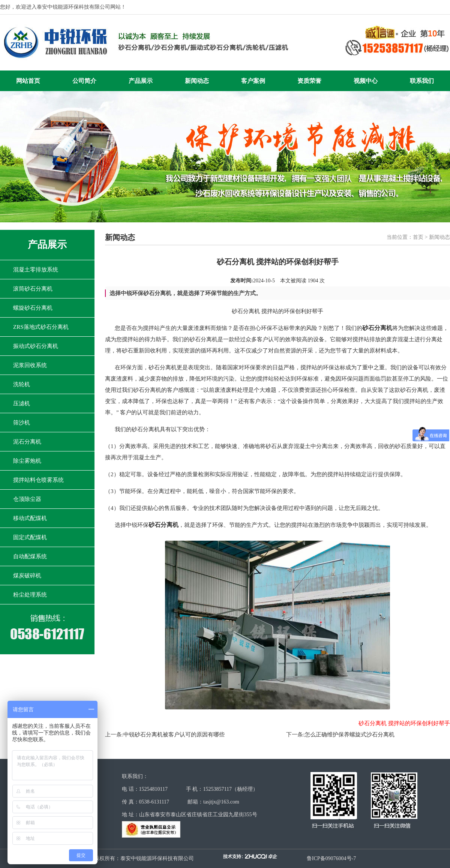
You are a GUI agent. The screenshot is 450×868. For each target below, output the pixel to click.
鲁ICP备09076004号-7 (331, 858)
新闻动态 (197, 81)
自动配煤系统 (30, 556)
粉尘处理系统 (30, 595)
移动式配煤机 (30, 518)
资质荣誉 (309, 81)
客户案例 (253, 81)
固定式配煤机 (30, 537)
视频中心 (366, 81)
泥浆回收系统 (30, 365)
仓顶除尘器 (27, 499)
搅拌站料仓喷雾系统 (38, 480)
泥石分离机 (27, 442)
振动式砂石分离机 (36, 346)
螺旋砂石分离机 (33, 308)
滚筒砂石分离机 (33, 289)
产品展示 (141, 81)
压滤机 (22, 403)
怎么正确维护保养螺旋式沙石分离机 (349, 735)
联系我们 (422, 81)
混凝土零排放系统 (36, 270)
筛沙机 (22, 423)
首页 (418, 237)
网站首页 (28, 81)
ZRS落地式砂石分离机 (41, 327)
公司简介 (84, 81)
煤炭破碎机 (27, 576)
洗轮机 (22, 384)
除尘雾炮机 (27, 461)
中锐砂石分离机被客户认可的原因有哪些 (174, 735)
